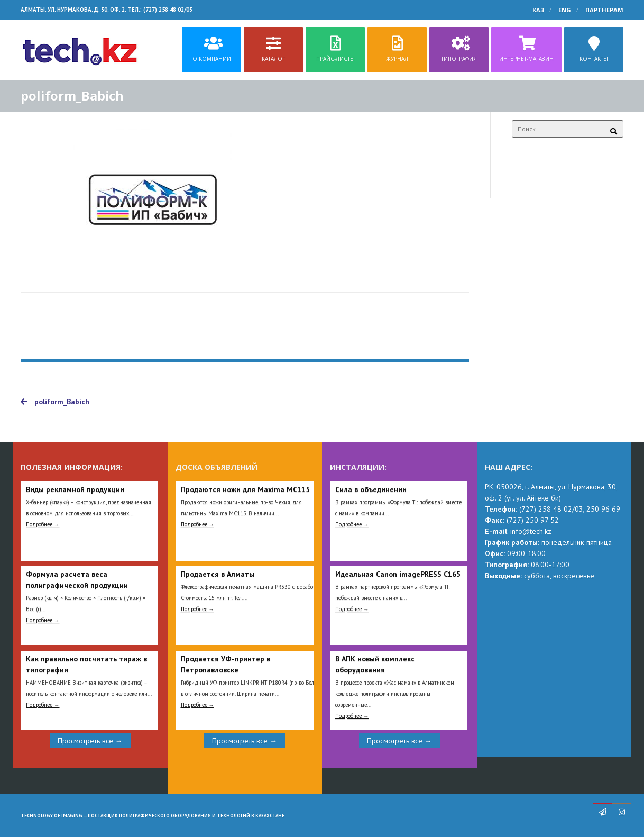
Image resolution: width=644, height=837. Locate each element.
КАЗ (538, 10)
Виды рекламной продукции (75, 489)
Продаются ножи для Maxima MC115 (245, 489)
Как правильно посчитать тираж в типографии (86, 664)
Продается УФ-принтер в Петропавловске (226, 664)
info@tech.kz (531, 531)
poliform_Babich (55, 402)
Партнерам (604, 10)
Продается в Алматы (218, 574)
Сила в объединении (371, 489)
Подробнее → (43, 524)
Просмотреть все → (90, 741)
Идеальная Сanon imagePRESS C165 (398, 574)
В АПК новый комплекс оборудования (375, 664)
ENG (565, 10)
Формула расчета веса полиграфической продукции (77, 580)
